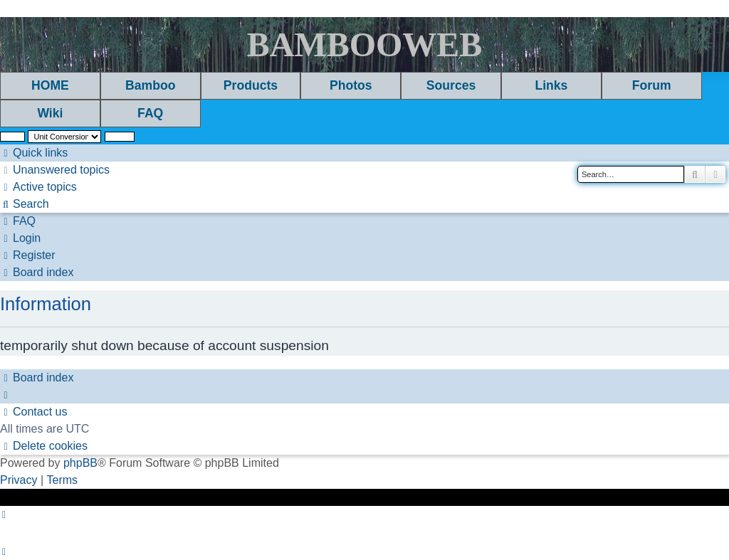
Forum (652, 85)
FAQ (150, 113)
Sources (451, 85)
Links (551, 85)
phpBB (80, 463)
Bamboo (150, 85)
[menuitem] (55, 170)
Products (251, 85)
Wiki (50, 113)
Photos (351, 85)
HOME (50, 85)
